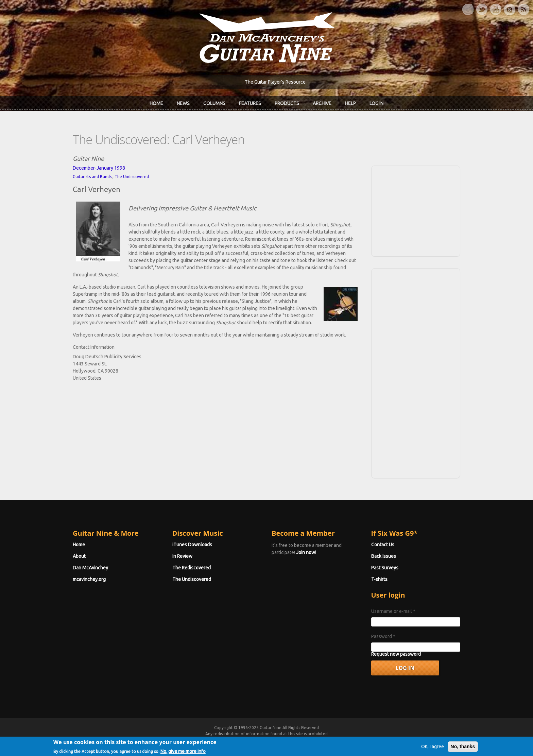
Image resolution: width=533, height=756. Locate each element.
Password (383, 636)
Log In (376, 103)
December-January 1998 (99, 168)
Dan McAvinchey (90, 568)
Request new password (396, 654)
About (79, 556)
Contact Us (383, 545)
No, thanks (463, 749)
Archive (322, 103)
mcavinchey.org (89, 579)
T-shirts (379, 579)
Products (287, 103)
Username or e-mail (393, 611)
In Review (182, 556)
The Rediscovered (192, 568)
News (183, 103)
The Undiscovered (132, 177)
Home (156, 103)
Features (250, 103)
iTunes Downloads (192, 545)
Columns (214, 103)
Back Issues (384, 556)
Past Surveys (385, 568)
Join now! (306, 552)
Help (350, 103)
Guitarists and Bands (92, 177)
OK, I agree (433, 749)
